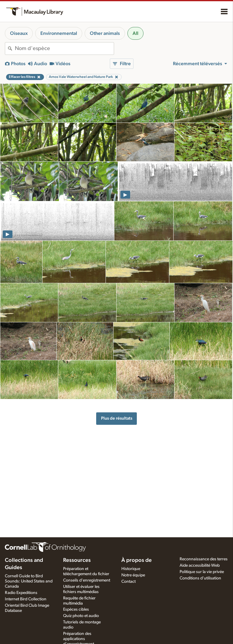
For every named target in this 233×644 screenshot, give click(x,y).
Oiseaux (19, 33)
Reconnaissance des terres (204, 559)
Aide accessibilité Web (200, 565)
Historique (131, 569)
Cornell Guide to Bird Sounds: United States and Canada (29, 581)
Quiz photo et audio (81, 616)
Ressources (77, 560)
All (135, 33)
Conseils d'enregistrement (87, 580)
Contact (128, 582)
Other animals (105, 33)
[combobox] (64, 49)
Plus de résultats (117, 418)
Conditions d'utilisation (200, 578)
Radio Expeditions (21, 593)
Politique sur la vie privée (202, 572)
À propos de (137, 560)
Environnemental (59, 33)
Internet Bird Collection (26, 599)
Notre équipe (133, 575)
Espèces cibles (76, 609)
